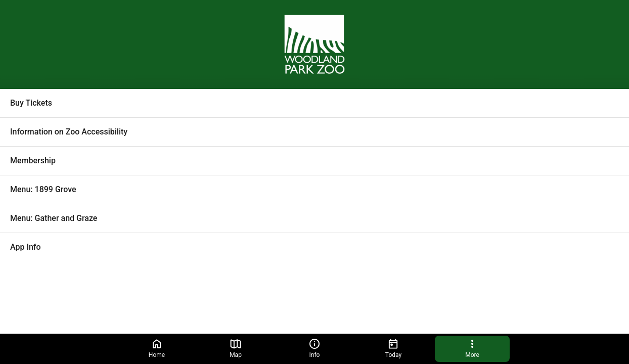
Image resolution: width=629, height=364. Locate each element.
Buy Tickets (31, 103)
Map (236, 348)
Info (314, 348)
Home (157, 348)
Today (393, 348)
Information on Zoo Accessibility (69, 132)
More (472, 348)
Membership (33, 161)
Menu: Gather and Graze (54, 218)
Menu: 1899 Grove (43, 189)
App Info (26, 247)
